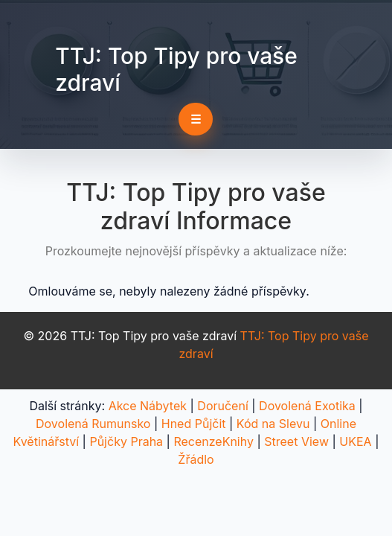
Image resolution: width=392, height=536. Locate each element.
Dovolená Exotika (307, 406)
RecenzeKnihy (213, 441)
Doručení (222, 406)
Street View (296, 441)
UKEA (355, 441)
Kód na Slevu (273, 424)
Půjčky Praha (126, 441)
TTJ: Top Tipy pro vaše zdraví (176, 69)
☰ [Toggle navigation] (196, 119)
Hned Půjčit (194, 424)
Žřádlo (196, 459)
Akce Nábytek (148, 406)
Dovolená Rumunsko (93, 424)
